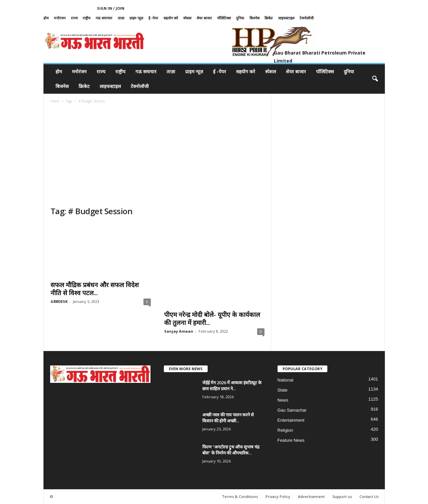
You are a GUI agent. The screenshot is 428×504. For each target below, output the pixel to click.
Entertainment (291, 420)
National (286, 380)
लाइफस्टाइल (286, 18)
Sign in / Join (111, 8)
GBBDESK (59, 301)
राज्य (74, 18)
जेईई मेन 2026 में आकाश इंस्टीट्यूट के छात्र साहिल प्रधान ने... (232, 386)
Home (55, 101)
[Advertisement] (157, 156)
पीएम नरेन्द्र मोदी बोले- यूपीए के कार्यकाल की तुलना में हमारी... (212, 319)
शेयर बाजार (204, 18)
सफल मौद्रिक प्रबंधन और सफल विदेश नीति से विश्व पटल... (95, 289)
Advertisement (311, 496)
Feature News (291, 440)
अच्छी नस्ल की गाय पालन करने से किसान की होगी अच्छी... (228, 418)
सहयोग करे (171, 18)
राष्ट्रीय (86, 18)
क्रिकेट (269, 18)
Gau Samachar (292, 410)
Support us (342, 496)
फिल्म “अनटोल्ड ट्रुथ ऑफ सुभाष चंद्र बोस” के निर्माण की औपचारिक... (231, 450)
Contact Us (369, 496)
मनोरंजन (60, 18)
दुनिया (240, 18)
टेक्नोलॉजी (307, 18)
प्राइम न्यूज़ (136, 18)
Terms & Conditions (240, 496)
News (283, 400)
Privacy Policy (278, 496)
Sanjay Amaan (179, 331)
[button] (375, 79)
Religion (285, 430)
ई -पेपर (153, 18)
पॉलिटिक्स (224, 18)
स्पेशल (187, 18)
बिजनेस (254, 18)
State (283, 390)
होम (46, 18)
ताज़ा (121, 18)
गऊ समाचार (104, 18)
